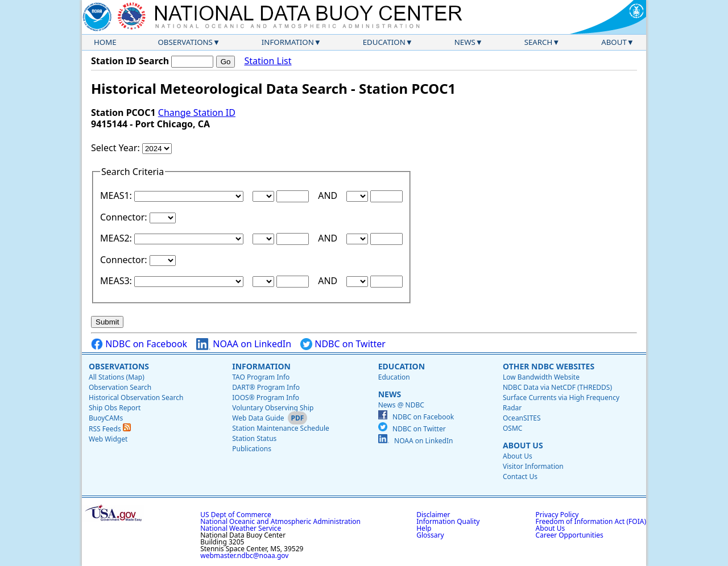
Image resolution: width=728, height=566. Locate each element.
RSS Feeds (110, 429)
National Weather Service (241, 528)
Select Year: (117, 148)
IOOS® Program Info (266, 398)
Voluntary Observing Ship (273, 408)
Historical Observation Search (136, 398)
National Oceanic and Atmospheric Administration (280, 521)
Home (105, 42)
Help (424, 528)
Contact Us (520, 476)
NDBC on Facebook (139, 344)
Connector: (125, 217)
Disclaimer (433, 515)
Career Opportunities (570, 535)
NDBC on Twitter (343, 344)
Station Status (254, 438)
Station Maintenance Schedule (281, 428)
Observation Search (120, 387)
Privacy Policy (557, 515)
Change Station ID (197, 113)
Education (384, 42)
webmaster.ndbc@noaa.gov (244, 555)
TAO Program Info (261, 377)
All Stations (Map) (117, 377)
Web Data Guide (258, 418)
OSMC (512, 428)
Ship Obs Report (115, 408)
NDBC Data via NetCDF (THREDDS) (557, 387)
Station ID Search (130, 61)
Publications (252, 449)
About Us (523, 445)
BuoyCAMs (106, 418)
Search (539, 42)
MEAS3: (117, 281)
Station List (268, 61)
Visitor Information (533, 466)
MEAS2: (117, 238)
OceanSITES (522, 418)
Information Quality (448, 521)
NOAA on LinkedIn (244, 344)
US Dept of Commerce (236, 515)
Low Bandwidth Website (541, 377)
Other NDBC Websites (549, 366)
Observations (185, 42)
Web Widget (108, 439)
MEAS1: (117, 195)
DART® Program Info (266, 387)
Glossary (430, 535)
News (465, 42)
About (614, 42)
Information (288, 42)
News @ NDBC (401, 405)
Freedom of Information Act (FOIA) (591, 521)
